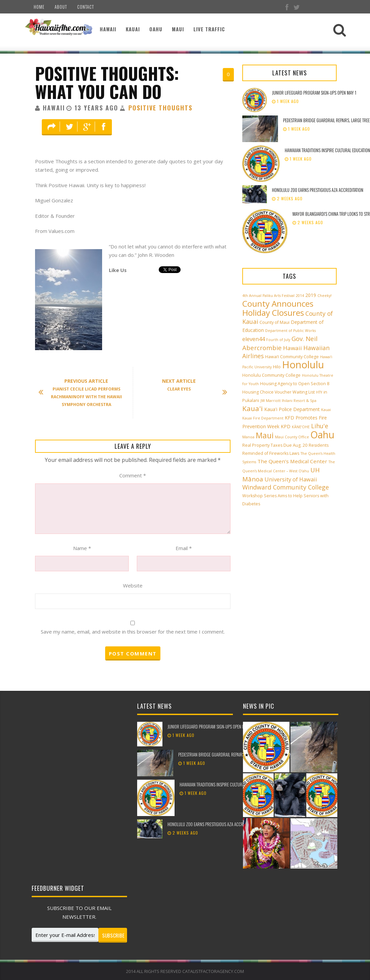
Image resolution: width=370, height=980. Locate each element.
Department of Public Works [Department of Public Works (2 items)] (290, 331)
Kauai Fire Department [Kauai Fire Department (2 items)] (263, 418)
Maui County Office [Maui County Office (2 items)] (292, 437)
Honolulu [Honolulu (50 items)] (303, 365)
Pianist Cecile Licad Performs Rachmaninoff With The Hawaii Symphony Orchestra (84, 393)
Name (82, 548)
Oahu (156, 29)
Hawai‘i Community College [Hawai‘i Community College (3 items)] (292, 357)
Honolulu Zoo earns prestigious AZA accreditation (318, 190)
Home (39, 7)
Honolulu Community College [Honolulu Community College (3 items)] (271, 375)
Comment (133, 475)
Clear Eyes (191, 385)
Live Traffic (209, 29)
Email (184, 548)
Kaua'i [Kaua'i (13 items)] (253, 408)
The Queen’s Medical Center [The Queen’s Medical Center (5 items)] (292, 461)
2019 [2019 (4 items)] (311, 295)
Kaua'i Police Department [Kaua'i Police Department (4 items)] (292, 409)
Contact (86, 7)
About (61, 7)
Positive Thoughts (160, 108)
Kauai (133, 29)
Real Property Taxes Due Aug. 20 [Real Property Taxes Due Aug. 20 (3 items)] (275, 445)
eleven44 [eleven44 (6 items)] (254, 339)
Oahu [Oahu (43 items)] (322, 435)
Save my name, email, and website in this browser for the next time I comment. (133, 632)
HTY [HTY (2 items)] (319, 392)
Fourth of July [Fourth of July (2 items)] (278, 340)
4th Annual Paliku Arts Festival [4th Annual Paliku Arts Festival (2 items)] (268, 296)
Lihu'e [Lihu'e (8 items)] (320, 426)
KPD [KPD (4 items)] (286, 426)
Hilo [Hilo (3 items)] (277, 367)
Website (133, 585)
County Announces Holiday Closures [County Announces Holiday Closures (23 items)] (278, 308)
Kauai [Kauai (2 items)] (326, 410)
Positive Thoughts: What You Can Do (107, 82)
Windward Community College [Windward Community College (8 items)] (286, 487)
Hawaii (108, 29)
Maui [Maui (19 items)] (265, 435)
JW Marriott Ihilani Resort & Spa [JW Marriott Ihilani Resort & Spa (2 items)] (288, 401)
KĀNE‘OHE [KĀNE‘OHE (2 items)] (301, 427)
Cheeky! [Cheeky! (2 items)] (325, 296)
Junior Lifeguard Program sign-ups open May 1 (314, 93)
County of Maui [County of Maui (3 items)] (274, 322)
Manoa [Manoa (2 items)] (248, 437)
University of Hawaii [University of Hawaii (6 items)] (291, 479)
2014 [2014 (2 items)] (300, 296)
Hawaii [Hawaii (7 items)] (292, 348)
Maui (178, 29)
